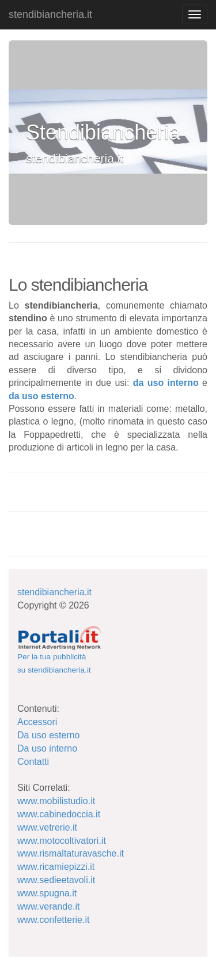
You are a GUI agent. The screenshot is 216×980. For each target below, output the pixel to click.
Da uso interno (47, 748)
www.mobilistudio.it (56, 801)
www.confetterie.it (53, 920)
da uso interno (166, 383)
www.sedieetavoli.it (56, 880)
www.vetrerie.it (47, 827)
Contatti (33, 762)
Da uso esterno (49, 735)
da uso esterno (41, 396)
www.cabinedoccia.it (59, 814)
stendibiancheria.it (50, 14)
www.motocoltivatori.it (62, 841)
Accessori (37, 722)
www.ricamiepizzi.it (56, 867)
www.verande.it (49, 906)
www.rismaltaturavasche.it (71, 853)
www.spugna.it (47, 893)
